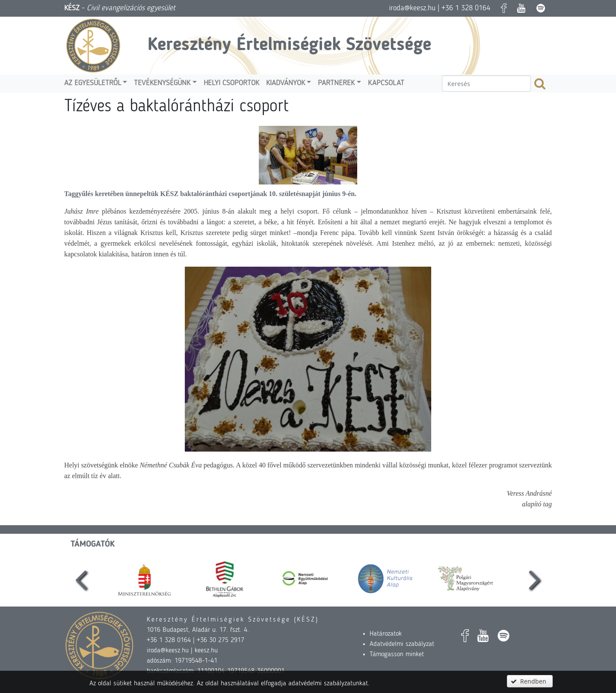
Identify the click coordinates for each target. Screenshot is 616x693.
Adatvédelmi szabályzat (402, 644)
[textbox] (486, 83)
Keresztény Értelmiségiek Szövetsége (289, 45)
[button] (530, 681)
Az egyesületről (93, 83)
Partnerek (336, 83)
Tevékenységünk (162, 83)
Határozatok (386, 634)
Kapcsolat (386, 83)
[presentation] (81, 579)
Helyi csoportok (231, 83)
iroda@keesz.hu (412, 8)
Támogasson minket (397, 654)
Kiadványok (286, 83)
